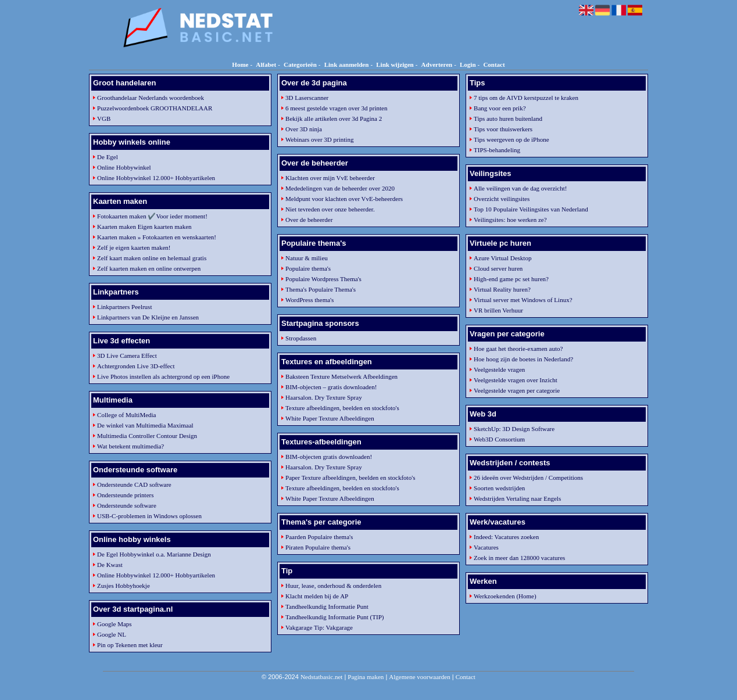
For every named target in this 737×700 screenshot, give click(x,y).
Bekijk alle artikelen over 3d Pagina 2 (334, 119)
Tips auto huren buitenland (508, 119)
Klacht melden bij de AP (317, 596)
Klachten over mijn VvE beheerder (330, 178)
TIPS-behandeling (497, 150)
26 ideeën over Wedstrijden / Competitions (528, 478)
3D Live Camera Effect (127, 356)
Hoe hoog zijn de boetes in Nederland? (523, 359)
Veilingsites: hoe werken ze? (510, 220)
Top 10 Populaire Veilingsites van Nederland (531, 209)
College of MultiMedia (126, 415)
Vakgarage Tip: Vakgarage (319, 627)
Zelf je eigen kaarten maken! (134, 247)
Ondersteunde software (127, 505)
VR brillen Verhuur (498, 310)
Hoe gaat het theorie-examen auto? (518, 349)
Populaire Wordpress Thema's (323, 279)
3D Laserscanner (307, 98)
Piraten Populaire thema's (318, 547)
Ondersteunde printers (125, 495)
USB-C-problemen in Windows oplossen (149, 516)
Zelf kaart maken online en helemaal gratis (152, 258)
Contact (494, 64)
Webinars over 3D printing (319, 139)
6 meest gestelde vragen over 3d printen (336, 108)
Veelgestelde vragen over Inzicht (516, 380)
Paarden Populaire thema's (319, 537)
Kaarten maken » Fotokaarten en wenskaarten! (157, 237)
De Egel (108, 157)
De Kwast (110, 565)
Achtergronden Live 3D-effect (136, 366)
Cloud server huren (498, 268)
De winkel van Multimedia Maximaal (145, 425)
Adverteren (437, 64)
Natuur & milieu (307, 258)
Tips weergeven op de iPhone (511, 139)
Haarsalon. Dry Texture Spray (324, 397)
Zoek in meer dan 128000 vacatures (519, 558)
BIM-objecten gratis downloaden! (329, 457)
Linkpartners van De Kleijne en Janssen (148, 317)
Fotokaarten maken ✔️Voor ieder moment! (152, 216)
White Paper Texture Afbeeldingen (330, 418)
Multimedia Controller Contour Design (147, 436)
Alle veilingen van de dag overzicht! (520, 188)
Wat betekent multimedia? (130, 446)
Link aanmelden (347, 64)
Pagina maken (366, 677)
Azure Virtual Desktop (502, 258)
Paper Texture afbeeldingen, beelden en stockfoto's (350, 478)
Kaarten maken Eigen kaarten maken (144, 227)
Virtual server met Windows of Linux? (523, 300)
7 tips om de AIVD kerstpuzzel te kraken (526, 98)
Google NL (112, 634)
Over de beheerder (309, 220)
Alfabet (266, 64)
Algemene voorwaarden (419, 677)
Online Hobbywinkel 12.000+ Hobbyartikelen (156, 178)
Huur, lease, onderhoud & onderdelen (333, 586)
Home (240, 64)
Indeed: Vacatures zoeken (506, 537)
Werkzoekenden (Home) (505, 596)
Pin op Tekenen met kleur (130, 645)
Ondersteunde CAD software (134, 484)
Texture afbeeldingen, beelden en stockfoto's (342, 408)
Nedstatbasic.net (321, 677)
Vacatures (486, 547)
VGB (104, 119)
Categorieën (300, 64)
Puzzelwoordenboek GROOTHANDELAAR (155, 108)
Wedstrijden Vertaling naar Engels (517, 498)
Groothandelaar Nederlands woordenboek (151, 98)
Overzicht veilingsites (502, 199)
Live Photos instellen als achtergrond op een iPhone (163, 376)
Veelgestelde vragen (499, 369)
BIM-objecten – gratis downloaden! (331, 387)
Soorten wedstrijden (499, 488)
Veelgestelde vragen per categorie (517, 390)
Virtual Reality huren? (502, 289)
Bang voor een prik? (500, 108)
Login (468, 64)
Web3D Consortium (499, 439)
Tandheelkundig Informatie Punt (327, 606)
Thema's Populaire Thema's (321, 289)
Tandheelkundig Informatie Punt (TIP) (334, 617)
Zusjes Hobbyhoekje (124, 586)
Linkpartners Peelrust (124, 307)
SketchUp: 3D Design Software (514, 429)
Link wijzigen (395, 64)
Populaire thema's (308, 268)
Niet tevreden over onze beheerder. (330, 209)
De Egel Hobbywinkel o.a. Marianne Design (154, 554)
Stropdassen (301, 338)
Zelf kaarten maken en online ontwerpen (149, 268)
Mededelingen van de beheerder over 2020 (340, 188)
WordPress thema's (310, 300)
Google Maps (115, 624)
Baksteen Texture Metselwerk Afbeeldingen (341, 376)
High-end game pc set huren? (511, 279)
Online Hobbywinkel (124, 167)
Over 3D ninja (304, 129)
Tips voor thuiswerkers (503, 129)
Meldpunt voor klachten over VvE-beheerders (344, 199)
